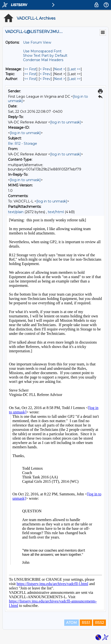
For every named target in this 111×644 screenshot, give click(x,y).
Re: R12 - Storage (23, 144)
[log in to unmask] (66, 122)
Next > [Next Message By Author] (60, 79)
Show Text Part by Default (45, 56)
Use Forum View (37, 42)
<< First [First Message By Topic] (30, 74)
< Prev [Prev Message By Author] (45, 79)
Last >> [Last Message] (75, 69)
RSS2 (99, 623)
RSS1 (86, 623)
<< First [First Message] (30, 69)
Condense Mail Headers (43, 60)
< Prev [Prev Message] (45, 69)
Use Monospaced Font (42, 51)
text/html (56, 212)
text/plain (16, 212)
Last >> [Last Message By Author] (75, 79)
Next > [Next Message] (60, 69)
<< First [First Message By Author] (30, 79)
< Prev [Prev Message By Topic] (45, 74)
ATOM (71, 623)
